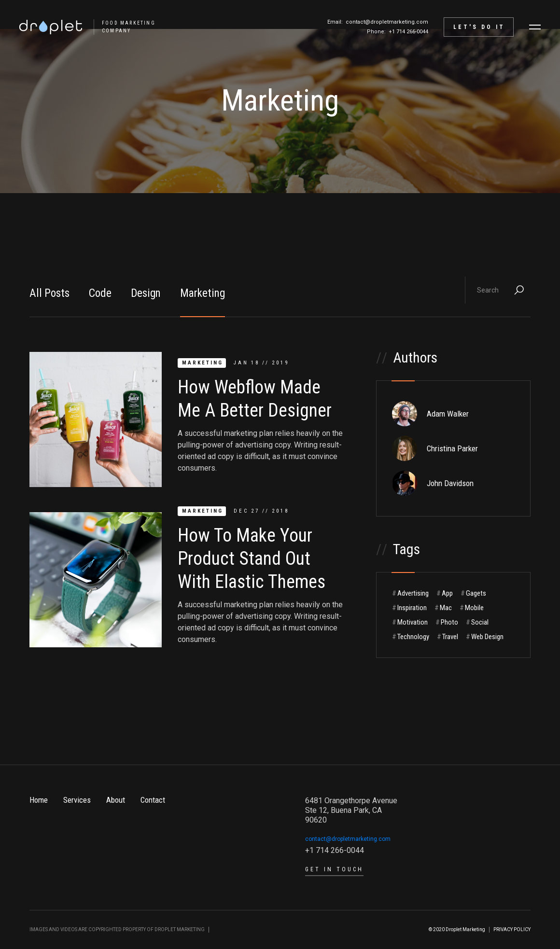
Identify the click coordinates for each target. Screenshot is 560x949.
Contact (153, 800)
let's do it (479, 27)
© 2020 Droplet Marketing (457, 929)
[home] (83, 27)
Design (146, 293)
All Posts (49, 293)
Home (39, 800)
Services (77, 800)
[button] (535, 27)
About (116, 800)
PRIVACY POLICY (512, 929)
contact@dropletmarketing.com (387, 22)
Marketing (203, 293)
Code (100, 293)
